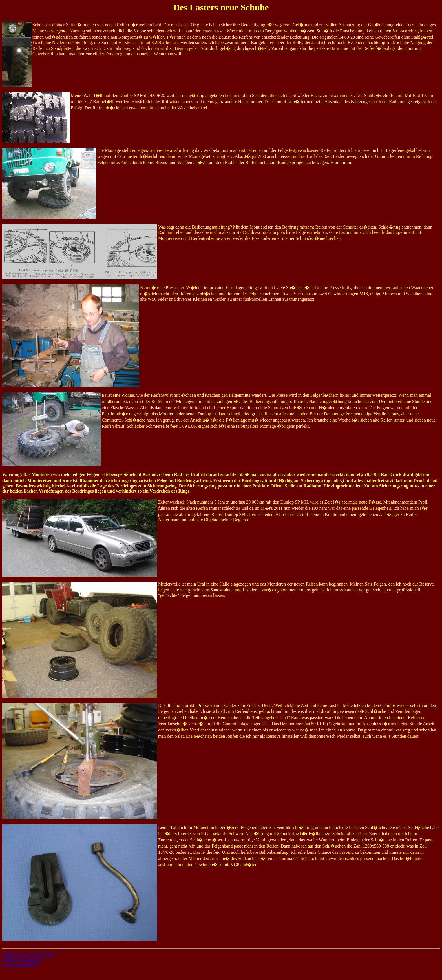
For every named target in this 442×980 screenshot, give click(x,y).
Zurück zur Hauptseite (22, 960)
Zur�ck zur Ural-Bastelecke (28, 954)
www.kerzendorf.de (20, 965)
